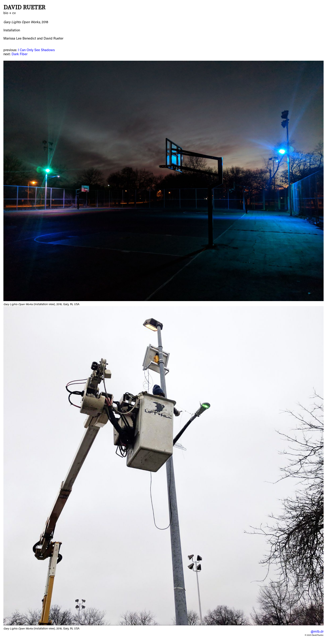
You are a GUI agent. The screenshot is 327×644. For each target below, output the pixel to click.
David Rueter (24, 7)
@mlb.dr (317, 632)
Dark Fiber (20, 54)
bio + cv (10, 13)
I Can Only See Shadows (36, 50)
